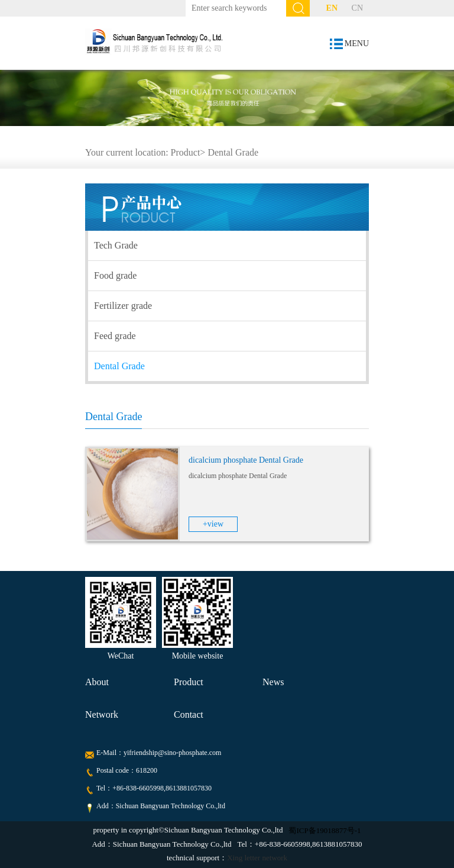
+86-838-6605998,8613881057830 (162, 788)
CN (357, 8)
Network (102, 714)
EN (332, 8)
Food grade (115, 275)
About (97, 682)
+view (213, 524)
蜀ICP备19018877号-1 (325, 830)
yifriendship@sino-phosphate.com (172, 753)
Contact (189, 714)
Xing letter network (257, 858)
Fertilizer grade (123, 306)
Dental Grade (233, 152)
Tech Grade (116, 245)
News (273, 682)
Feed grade (115, 336)
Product (186, 152)
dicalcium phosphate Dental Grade (246, 460)
